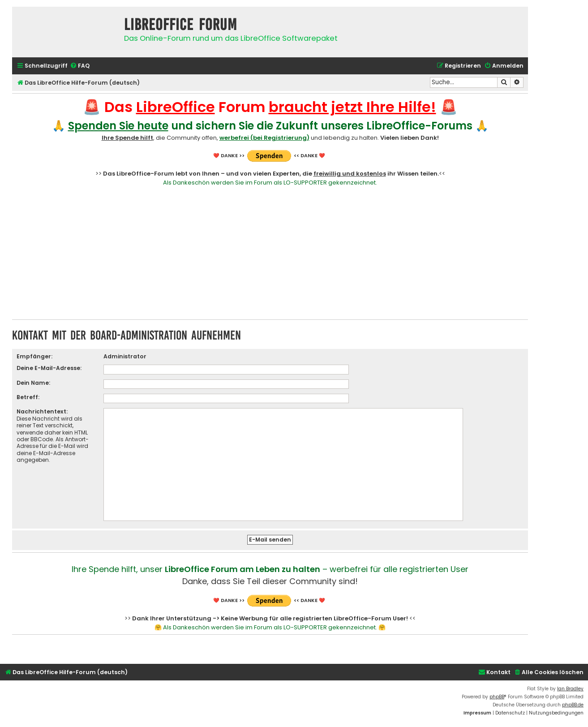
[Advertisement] (270, 252)
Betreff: (28, 397)
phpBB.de (573, 705)
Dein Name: (33, 383)
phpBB (497, 697)
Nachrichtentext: (42, 411)
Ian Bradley (570, 689)
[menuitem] (80, 66)
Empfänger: (34, 356)
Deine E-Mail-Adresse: (49, 368)
